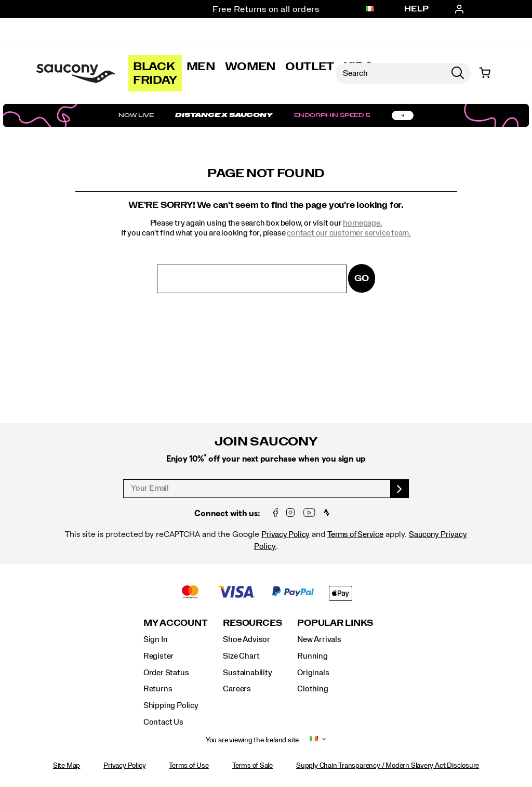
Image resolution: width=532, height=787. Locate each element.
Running (312, 656)
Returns (158, 689)
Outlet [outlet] (310, 67)
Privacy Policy (285, 534)
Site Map (66, 766)
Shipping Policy (171, 705)
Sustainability (247, 673)
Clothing (312, 689)
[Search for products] (390, 73)
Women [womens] (250, 67)
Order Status (166, 673)
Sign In (156, 639)
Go (362, 278)
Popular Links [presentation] (335, 623)
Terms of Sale (252, 766)
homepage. (362, 223)
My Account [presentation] (176, 623)
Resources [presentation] (252, 623)
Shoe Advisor (246, 639)
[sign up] (400, 489)
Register (158, 656)
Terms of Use (189, 766)
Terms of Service (355, 534)
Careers (237, 689)
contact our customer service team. (349, 233)
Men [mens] (201, 67)
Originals (313, 673)
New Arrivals (319, 639)
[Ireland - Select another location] (370, 9)
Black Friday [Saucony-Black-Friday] (155, 73)
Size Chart (241, 656)
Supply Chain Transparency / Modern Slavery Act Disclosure (388, 766)
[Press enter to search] (458, 73)
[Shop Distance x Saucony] (266, 115)
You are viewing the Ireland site (252, 740)
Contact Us (163, 722)
